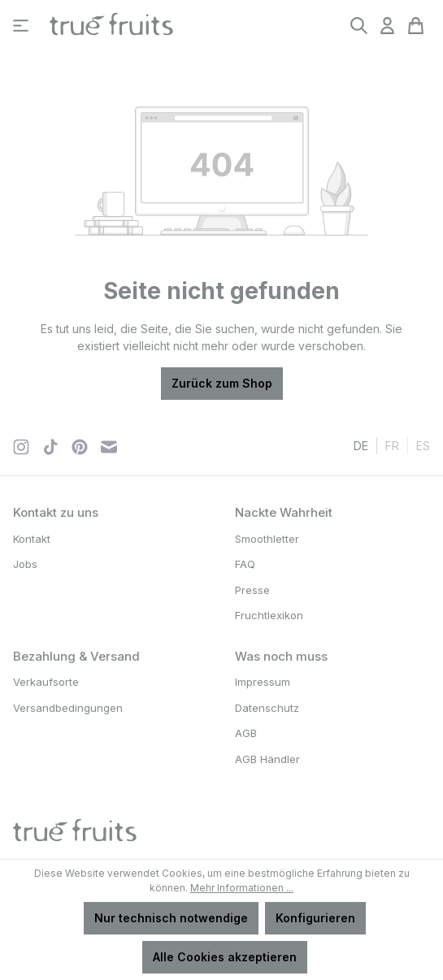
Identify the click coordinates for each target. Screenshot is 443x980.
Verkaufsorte (46, 682)
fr (392, 445)
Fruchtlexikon (269, 615)
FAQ (245, 564)
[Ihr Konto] (387, 26)
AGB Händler (267, 759)
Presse (252, 590)
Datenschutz (267, 708)
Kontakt (32, 539)
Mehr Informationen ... (242, 888)
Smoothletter (267, 539)
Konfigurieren (315, 918)
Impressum (263, 682)
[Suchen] (359, 26)
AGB (246, 733)
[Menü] (21, 26)
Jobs (25, 564)
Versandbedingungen (68, 708)
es (423, 445)
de (361, 445)
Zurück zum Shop (222, 383)
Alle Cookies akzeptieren (225, 957)
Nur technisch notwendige (171, 918)
